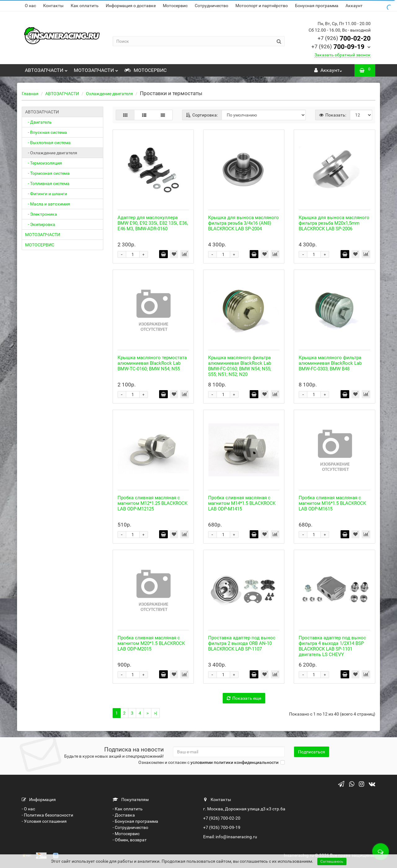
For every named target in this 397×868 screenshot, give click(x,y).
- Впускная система (46, 132)
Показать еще (244, 698)
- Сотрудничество (130, 827)
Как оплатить (85, 6)
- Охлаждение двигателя (51, 153)
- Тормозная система (47, 173)
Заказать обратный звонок (343, 55)
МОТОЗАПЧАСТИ (96, 69)
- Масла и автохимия (48, 204)
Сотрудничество (212, 6)
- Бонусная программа (135, 821)
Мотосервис (175, 6)
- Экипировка (40, 224)
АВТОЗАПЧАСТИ (46, 69)
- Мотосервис (126, 834)
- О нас (28, 809)
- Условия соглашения (44, 821)
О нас (30, 6)
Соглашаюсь (332, 861)
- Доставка (124, 815)
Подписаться (312, 752)
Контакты (53, 6)
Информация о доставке (131, 6)
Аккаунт (354, 6)
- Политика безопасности (47, 815)
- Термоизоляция (44, 163)
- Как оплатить (128, 809)
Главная (30, 94)
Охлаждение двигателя (109, 94)
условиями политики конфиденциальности (234, 762)
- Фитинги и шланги (46, 194)
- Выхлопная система (48, 143)
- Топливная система (47, 183)
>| (155, 713)
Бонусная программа (317, 6)
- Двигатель (38, 122)
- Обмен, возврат (130, 840)
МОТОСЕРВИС (145, 70)
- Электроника (41, 214)
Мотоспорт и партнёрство (262, 6)
